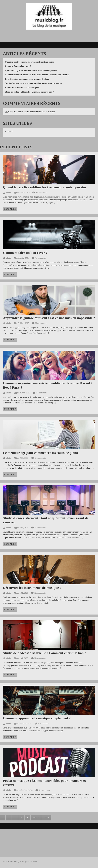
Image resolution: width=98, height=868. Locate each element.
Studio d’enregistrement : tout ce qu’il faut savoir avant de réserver (34, 83)
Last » (46, 818)
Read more (10, 209)
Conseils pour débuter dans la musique (39, 112)
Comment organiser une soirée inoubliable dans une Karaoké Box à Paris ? (37, 75)
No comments (41, 193)
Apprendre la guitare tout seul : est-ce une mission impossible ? (32, 70)
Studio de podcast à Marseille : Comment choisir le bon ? (29, 92)
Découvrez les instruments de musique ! (22, 88)
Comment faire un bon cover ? (18, 66)
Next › (36, 818)
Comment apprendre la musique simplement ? (37, 718)
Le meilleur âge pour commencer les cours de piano (27, 79)
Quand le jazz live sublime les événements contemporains (29, 62)
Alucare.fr (9, 132)
